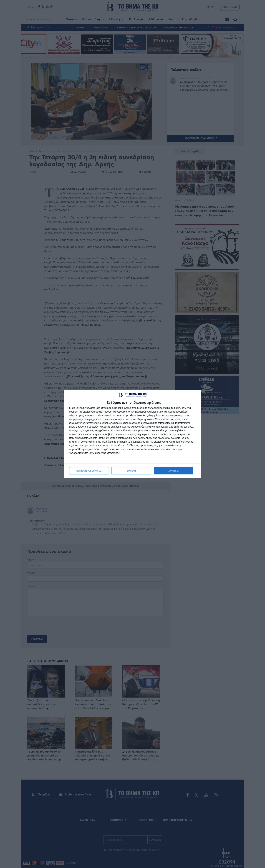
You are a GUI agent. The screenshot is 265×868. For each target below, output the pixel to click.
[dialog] (133, 434)
